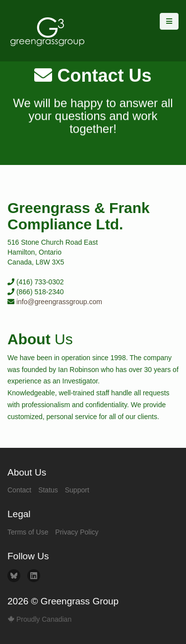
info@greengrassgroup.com (59, 302)
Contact (19, 490)
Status (48, 490)
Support (77, 490)
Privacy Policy (77, 532)
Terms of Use (28, 532)
